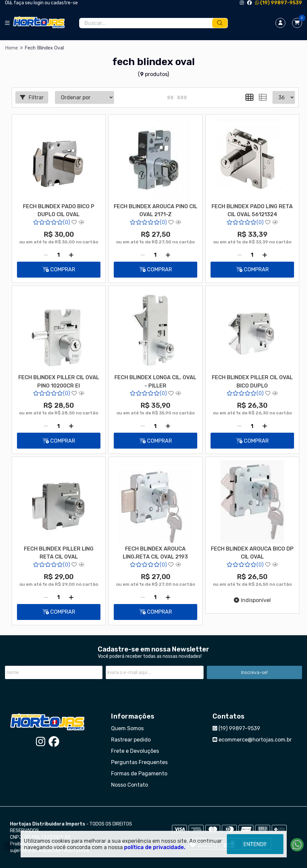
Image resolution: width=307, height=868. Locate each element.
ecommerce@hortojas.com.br (252, 740)
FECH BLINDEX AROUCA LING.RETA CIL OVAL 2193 (155, 553)
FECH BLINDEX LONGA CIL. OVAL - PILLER (155, 381)
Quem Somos (127, 728)
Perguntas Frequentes (139, 762)
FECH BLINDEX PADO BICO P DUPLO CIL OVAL (59, 210)
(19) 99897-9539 (279, 3)
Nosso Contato (130, 785)
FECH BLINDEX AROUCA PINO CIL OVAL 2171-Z (155, 210)
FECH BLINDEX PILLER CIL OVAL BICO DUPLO (252, 381)
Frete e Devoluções (135, 751)
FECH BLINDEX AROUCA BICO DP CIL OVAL (252, 553)
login (39, 3)
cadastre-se (64, 3)
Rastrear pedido (131, 740)
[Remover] (46, 255)
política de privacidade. (155, 847)
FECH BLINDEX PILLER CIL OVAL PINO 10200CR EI (59, 381)
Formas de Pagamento (139, 774)
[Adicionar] (71, 255)
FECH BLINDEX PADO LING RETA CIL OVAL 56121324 (252, 210)
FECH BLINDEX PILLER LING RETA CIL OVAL (59, 553)
